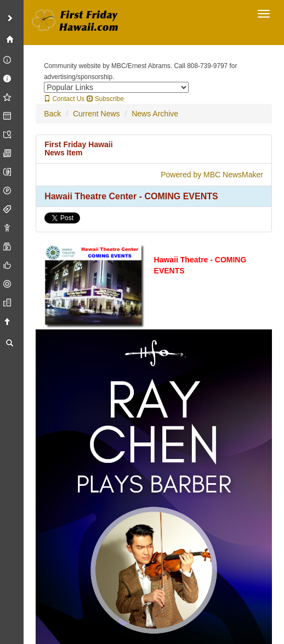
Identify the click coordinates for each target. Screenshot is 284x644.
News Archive (155, 114)
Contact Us (64, 99)
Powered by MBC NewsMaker (212, 175)
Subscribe (105, 99)
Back (52, 114)
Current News (96, 114)
